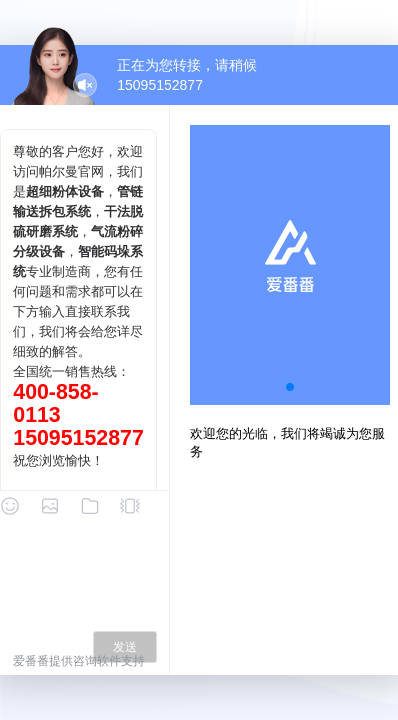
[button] (290, 387)
